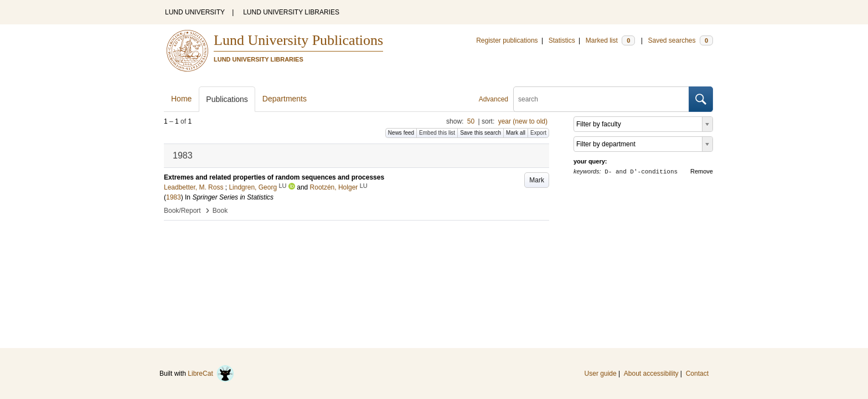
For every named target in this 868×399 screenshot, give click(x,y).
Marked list (610, 40)
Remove (702, 171)
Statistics (562, 40)
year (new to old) (523, 121)
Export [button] (538, 133)
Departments (285, 99)
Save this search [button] (480, 133)
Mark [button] (537, 180)
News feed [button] (401, 133)
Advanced (494, 99)
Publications (227, 99)
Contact (697, 374)
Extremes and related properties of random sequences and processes (274, 177)
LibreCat (211, 374)
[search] (601, 99)
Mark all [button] (516, 133)
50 (471, 121)
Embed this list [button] (437, 133)
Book (220, 211)
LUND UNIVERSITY (195, 12)
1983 (174, 197)
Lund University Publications (298, 40)
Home (181, 99)
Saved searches (680, 40)
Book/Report (182, 211)
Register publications (507, 40)
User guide (601, 374)
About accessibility (651, 374)
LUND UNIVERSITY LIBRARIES (291, 12)
